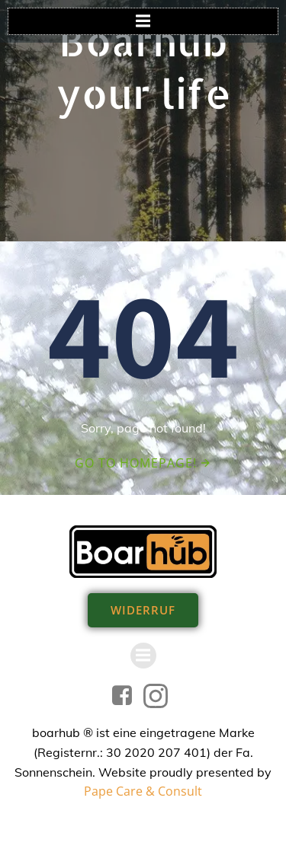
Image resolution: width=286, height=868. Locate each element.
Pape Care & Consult (143, 791)
